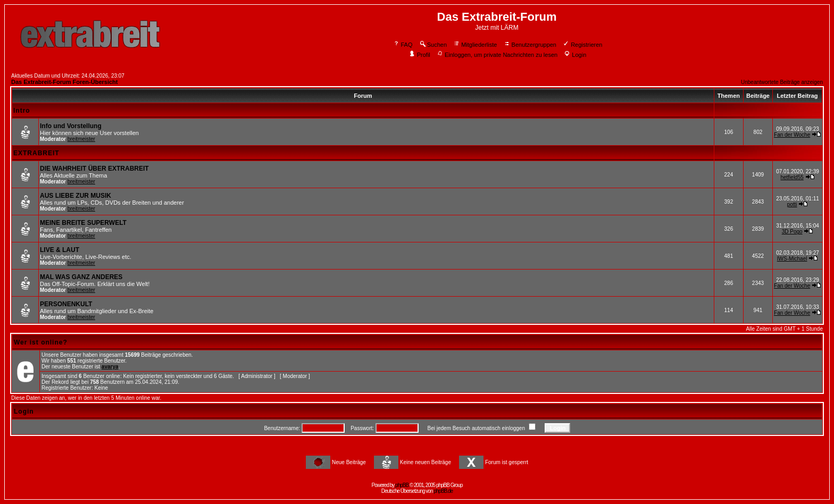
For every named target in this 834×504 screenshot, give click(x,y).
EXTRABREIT (36, 153)
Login (575, 55)
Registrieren (582, 45)
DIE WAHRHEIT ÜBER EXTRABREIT (94, 169)
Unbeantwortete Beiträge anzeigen (782, 82)
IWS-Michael (792, 259)
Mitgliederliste (475, 45)
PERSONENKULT (66, 304)
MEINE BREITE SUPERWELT (83, 223)
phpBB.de (443, 491)
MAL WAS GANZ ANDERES (81, 277)
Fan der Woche (792, 135)
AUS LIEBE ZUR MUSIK (76, 196)
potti (792, 204)
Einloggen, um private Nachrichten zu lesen (497, 55)
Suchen (433, 45)
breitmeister (81, 139)
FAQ (403, 45)
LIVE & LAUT (60, 250)
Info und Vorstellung (71, 126)
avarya (110, 367)
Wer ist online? (41, 342)
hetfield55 (792, 177)
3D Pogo (792, 232)
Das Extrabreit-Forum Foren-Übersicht (64, 82)
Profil (420, 55)
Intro (22, 111)
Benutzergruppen (530, 45)
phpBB (402, 485)
